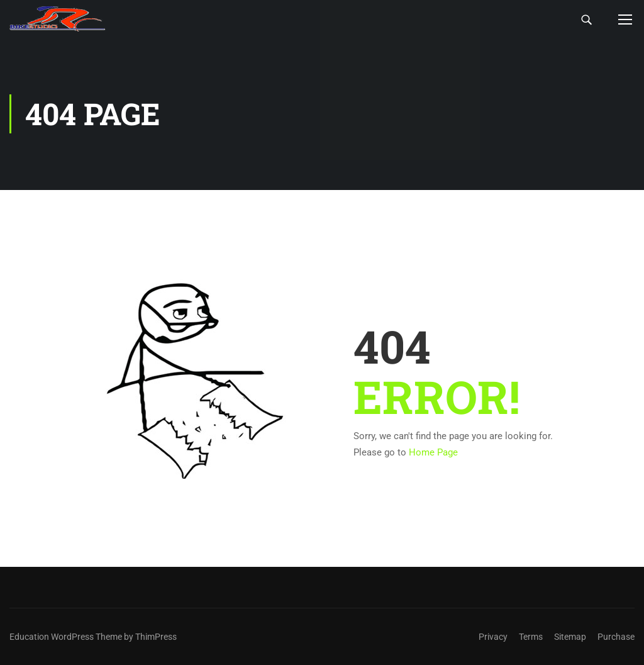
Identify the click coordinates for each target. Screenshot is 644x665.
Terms (531, 637)
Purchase (616, 637)
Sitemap (570, 637)
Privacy (493, 637)
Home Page (433, 452)
